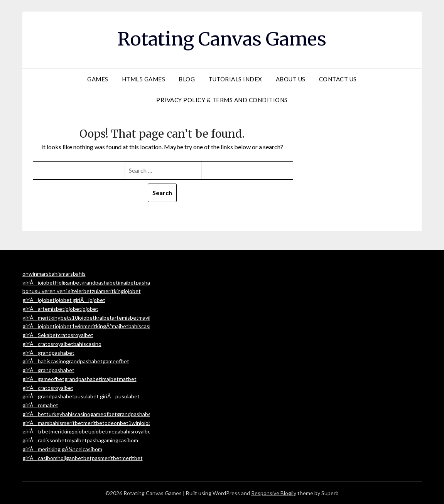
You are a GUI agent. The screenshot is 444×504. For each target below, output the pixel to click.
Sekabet (48, 335)
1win (78, 326)
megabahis (120, 431)
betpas (92, 458)
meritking (112, 291)
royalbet (143, 431)
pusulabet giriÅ (95, 396)
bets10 (69, 318)
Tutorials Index (235, 79)
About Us (291, 79)
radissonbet (52, 440)
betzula (92, 291)
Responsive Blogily (274, 493)
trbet (44, 431)
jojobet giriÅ (72, 300)
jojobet (46, 282)
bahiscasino (52, 361)
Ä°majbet (117, 326)
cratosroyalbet (56, 344)
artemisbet (51, 309)
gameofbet (51, 379)
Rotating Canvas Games (222, 39)
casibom (48, 458)
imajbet (127, 282)
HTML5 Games (144, 79)
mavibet (148, 318)
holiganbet (70, 458)
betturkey (50, 414)
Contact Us (338, 79)
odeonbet (116, 423)
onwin (30, 274)
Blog (187, 79)
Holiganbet (68, 282)
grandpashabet (100, 282)
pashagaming (103, 440)
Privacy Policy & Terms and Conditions (222, 100)
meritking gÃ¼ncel (60, 449)
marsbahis (49, 274)
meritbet (73, 423)
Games (98, 79)
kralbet (103, 318)
